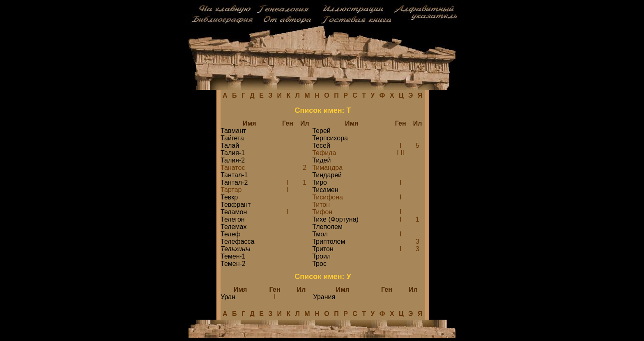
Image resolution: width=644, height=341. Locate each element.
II (402, 153)
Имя (250, 123)
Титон (321, 205)
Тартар (231, 190)
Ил (305, 123)
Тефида (324, 153)
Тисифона (328, 197)
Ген (288, 123)
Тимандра (327, 168)
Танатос (233, 168)
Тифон (322, 212)
